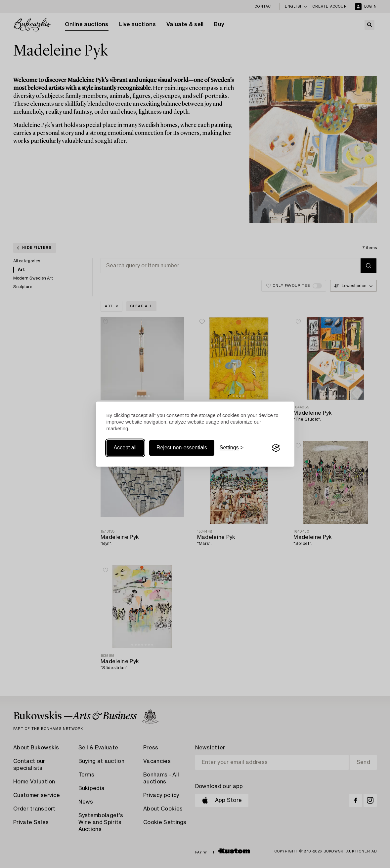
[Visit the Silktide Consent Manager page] (276, 448)
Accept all (125, 448)
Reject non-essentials (182, 448)
